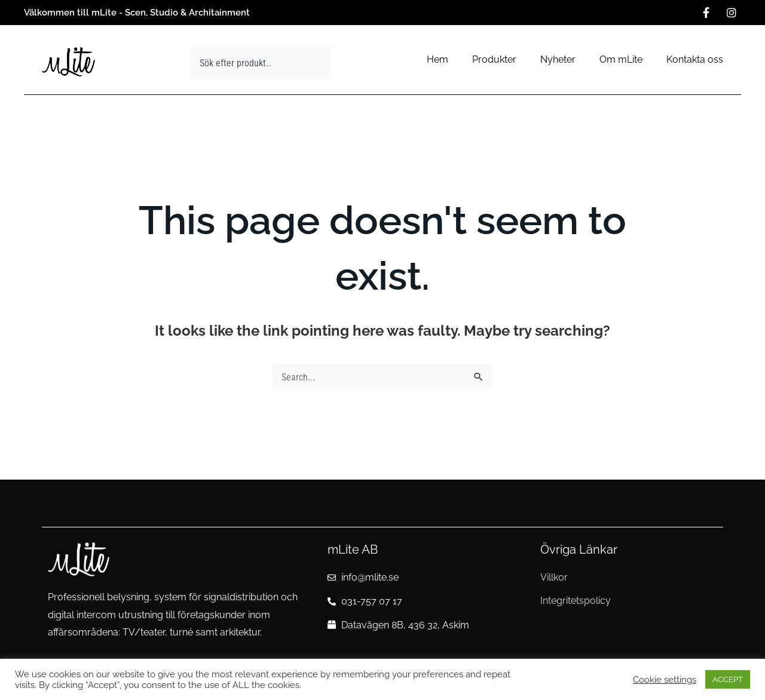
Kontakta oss (695, 59)
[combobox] (261, 63)
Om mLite (621, 59)
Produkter (494, 59)
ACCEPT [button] (728, 679)
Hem (437, 59)
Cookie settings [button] (665, 679)
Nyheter (558, 59)
